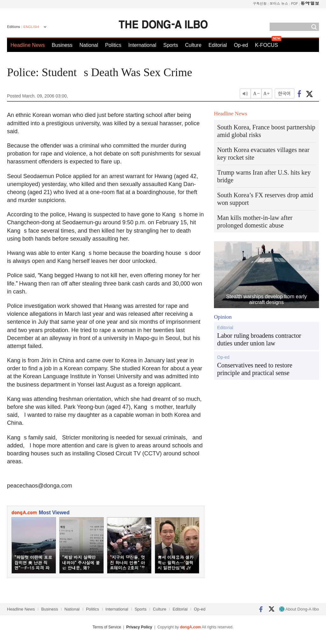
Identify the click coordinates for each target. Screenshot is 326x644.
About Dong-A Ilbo (299, 609)
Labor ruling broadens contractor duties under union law (259, 339)
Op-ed (241, 45)
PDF (294, 3)
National (89, 45)
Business (62, 45)
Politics (113, 45)
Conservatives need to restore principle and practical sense (255, 369)
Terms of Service (107, 627)
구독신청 (260, 3)
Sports (171, 45)
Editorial (218, 45)
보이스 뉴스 (279, 3)
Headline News (28, 45)
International (142, 45)
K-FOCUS (266, 45)
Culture (193, 45)
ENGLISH (31, 27)
